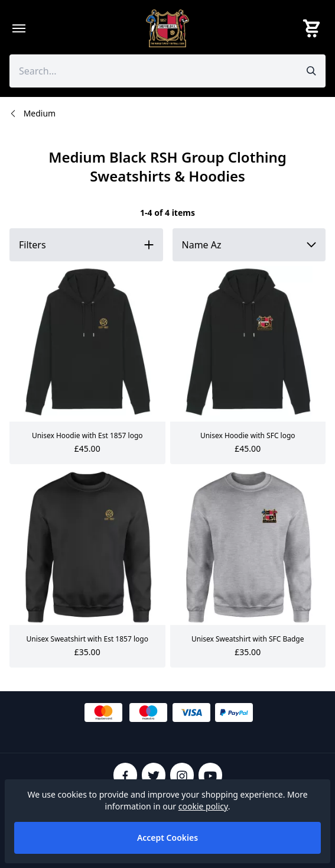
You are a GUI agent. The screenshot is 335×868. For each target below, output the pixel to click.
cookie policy (203, 806)
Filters (32, 245)
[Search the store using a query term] (153, 71)
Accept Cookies (167, 838)
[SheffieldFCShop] (168, 28)
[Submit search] (311, 71)
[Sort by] (249, 245)
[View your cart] (314, 28)
